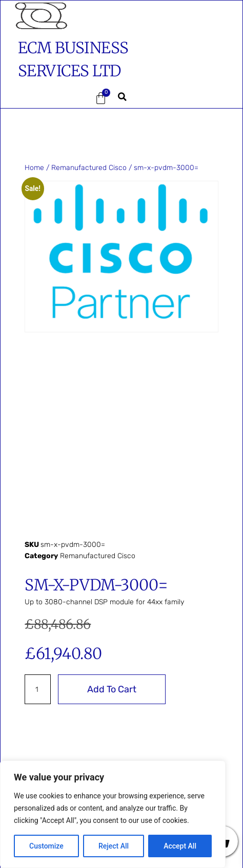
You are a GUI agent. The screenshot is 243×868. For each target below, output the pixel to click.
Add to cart (112, 689)
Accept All (180, 846)
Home (34, 168)
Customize (46, 846)
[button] (39, 98)
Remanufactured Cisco (89, 168)
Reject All (114, 846)
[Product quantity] (38, 689)
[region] (113, 814)
